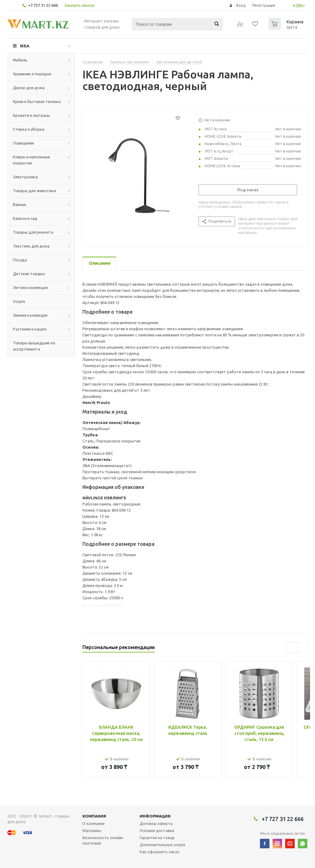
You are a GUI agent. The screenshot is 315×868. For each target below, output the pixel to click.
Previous (292, 647)
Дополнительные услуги (162, 845)
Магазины (92, 830)
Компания (94, 816)
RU (302, 6)
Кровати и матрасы (32, 115)
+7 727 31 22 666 (43, 5)
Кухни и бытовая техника (37, 101)
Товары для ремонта (33, 232)
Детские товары (29, 274)
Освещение (24, 143)
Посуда (20, 260)
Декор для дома (29, 88)
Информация (155, 816)
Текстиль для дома (31, 246)
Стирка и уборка (29, 129)
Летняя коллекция (30, 287)
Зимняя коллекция (30, 315)
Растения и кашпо (30, 329)
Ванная (20, 204)
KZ (296, 6)
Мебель (20, 60)
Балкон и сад (25, 218)
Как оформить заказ (159, 852)
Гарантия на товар (157, 838)
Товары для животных (35, 191)
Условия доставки (157, 830)
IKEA (25, 46)
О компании (94, 823)
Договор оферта (156, 823)
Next (302, 647)
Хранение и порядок (32, 74)
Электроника (25, 177)
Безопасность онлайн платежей (103, 840)
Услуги (19, 301)
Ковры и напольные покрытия (32, 160)
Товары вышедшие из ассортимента (34, 346)
